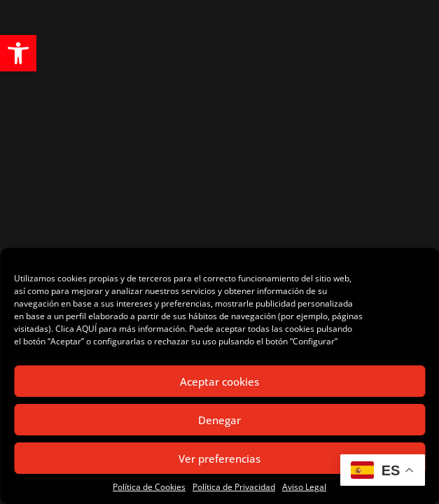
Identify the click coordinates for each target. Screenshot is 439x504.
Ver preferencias (219, 458)
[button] (18, 53)
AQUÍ (86, 329)
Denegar (219, 420)
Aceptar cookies (219, 381)
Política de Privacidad (234, 487)
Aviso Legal (304, 487)
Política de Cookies (149, 487)
